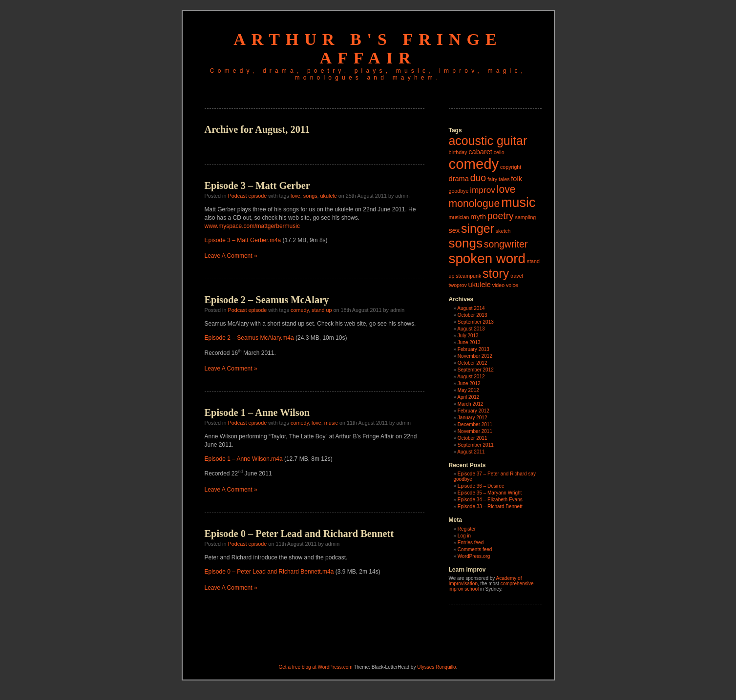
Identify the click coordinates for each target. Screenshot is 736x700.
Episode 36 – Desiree (481, 486)
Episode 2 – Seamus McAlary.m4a (249, 338)
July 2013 (468, 336)
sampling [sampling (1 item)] (526, 217)
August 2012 (471, 377)
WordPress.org (474, 556)
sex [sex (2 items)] (454, 230)
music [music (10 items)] (518, 203)
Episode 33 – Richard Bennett (490, 506)
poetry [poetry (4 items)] (501, 216)
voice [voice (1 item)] (512, 285)
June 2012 (469, 383)
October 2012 (473, 363)
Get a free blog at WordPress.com (316, 667)
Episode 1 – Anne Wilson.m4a (244, 459)
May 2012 (468, 390)
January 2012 (473, 418)
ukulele (329, 196)
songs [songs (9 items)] (466, 243)
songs (310, 196)
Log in (464, 536)
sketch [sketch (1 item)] (503, 231)
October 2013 (473, 315)
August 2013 (471, 329)
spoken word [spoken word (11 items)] (487, 258)
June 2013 (469, 342)
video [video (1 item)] (498, 285)
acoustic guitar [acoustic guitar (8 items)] (488, 141)
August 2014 (471, 308)
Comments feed (475, 549)
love (295, 196)
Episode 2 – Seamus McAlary (267, 300)
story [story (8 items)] (496, 273)
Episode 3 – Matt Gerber (257, 185)
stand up (322, 310)
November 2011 (475, 431)
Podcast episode (248, 196)
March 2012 (471, 404)
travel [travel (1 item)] (517, 276)
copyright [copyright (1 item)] (511, 167)
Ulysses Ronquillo (436, 667)
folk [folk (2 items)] (516, 179)
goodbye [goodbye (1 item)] (459, 191)
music (331, 423)
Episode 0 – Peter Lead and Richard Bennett (299, 534)
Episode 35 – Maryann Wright (490, 493)
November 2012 (475, 356)
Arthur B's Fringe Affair (368, 49)
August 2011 (471, 452)
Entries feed (471, 543)
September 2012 (476, 370)
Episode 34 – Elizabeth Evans (490, 500)
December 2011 (475, 424)
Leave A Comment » (231, 256)
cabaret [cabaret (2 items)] (480, 152)
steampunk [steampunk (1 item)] (468, 276)
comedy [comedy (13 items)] (474, 164)
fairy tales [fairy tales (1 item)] (499, 179)
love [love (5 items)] (506, 189)
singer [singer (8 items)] (478, 228)
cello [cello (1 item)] (499, 152)
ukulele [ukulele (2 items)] (480, 285)
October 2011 (473, 438)
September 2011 (476, 445)
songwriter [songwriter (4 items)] (506, 244)
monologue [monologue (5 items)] (474, 203)
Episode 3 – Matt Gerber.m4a (243, 240)
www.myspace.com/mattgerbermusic (252, 226)
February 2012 (473, 411)
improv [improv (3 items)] (483, 190)
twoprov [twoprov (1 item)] (458, 285)
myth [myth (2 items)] (478, 217)
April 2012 (468, 397)
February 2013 (473, 349)
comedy (300, 310)
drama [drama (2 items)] (459, 179)
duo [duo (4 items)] (478, 178)
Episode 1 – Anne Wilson (257, 412)
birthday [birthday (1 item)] (458, 152)
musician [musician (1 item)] (459, 217)
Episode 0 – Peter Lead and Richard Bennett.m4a (269, 572)
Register (467, 529)
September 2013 (476, 322)
